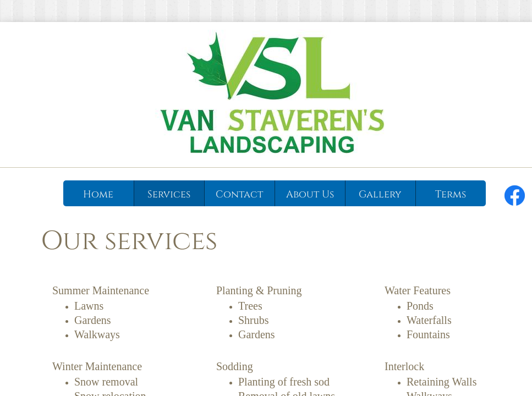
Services (169, 194)
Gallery (380, 194)
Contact (239, 194)
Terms (451, 194)
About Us (310, 194)
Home (98, 194)
